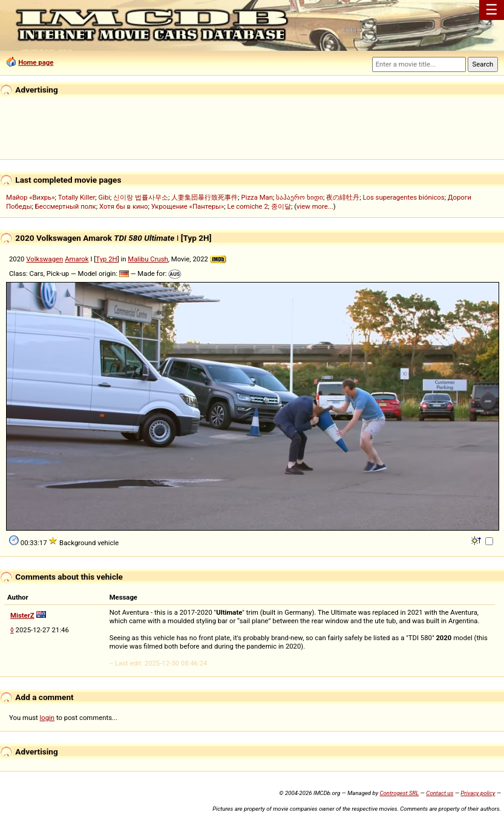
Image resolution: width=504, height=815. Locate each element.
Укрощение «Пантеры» (188, 206)
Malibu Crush (148, 259)
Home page (36, 62)
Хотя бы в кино (124, 206)
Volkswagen (44, 259)
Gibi (104, 197)
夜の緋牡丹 (343, 197)
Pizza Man (257, 197)
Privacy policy (478, 793)
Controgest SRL (399, 793)
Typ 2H (106, 259)
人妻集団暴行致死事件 (205, 197)
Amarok (77, 259)
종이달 (281, 206)
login (47, 718)
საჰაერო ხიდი (299, 197)
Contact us (440, 793)
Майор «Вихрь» (31, 197)
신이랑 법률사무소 (141, 197)
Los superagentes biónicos (403, 197)
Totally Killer (77, 197)
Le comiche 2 (247, 206)
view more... (315, 206)
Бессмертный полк (66, 206)
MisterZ (22, 615)
